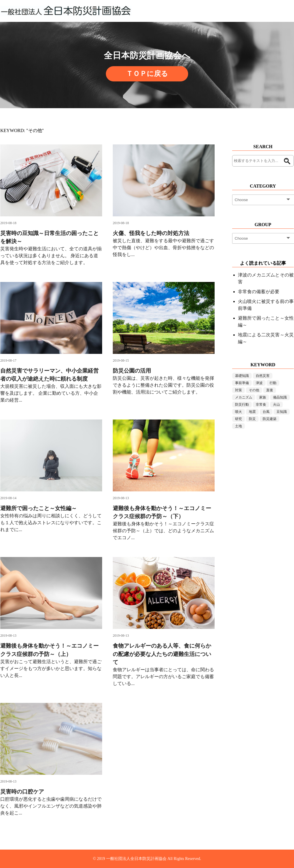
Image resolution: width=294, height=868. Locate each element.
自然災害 (263, 376)
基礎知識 (242, 376)
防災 (252, 419)
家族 (263, 397)
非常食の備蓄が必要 (259, 292)
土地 (238, 426)
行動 (273, 383)
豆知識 (282, 412)
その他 (254, 390)
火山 (276, 405)
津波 (259, 383)
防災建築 (270, 419)
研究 (238, 419)
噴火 (238, 412)
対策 (238, 390)
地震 (252, 412)
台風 (266, 412)
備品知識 (280, 397)
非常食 (261, 405)
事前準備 (242, 383)
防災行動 (242, 405)
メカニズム (244, 397)
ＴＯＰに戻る (147, 74)
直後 (270, 390)
